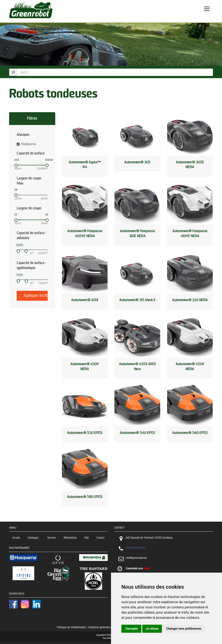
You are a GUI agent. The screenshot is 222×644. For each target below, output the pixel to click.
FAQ (87, 538)
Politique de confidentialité (71, 627)
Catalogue (34, 538)
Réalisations (70, 538)
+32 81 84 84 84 (135, 548)
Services (52, 538)
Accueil (16, 538)
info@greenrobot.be (136, 558)
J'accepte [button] (131, 629)
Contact (100, 538)
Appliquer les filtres (36, 296)
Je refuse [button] (152, 629)
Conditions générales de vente (104, 627)
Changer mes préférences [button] (184, 629)
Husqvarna (26, 144)
